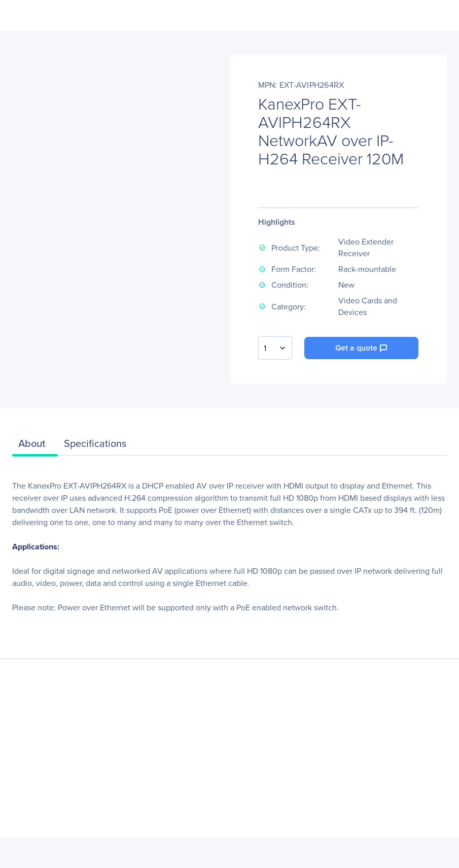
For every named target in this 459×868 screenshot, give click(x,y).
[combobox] (275, 348)
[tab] (35, 446)
